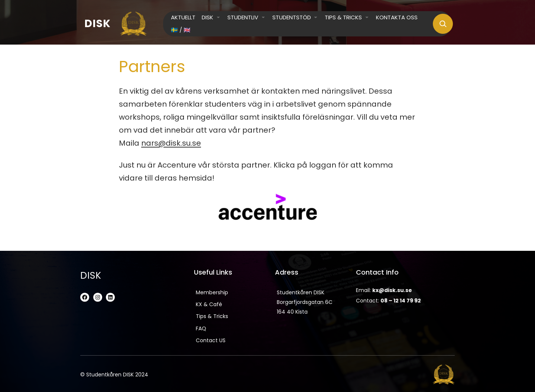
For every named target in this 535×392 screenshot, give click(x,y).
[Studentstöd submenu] (316, 17)
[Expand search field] (443, 24)
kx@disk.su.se (392, 290)
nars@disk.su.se (171, 143)
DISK (98, 24)
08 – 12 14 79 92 (401, 301)
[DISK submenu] (218, 17)
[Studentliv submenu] (263, 17)
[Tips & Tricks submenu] (367, 17)
